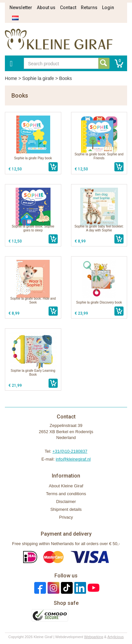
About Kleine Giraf (66, 486)
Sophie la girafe (38, 78)
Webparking (94, 637)
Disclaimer (66, 502)
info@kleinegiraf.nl (73, 459)
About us (46, 8)
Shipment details (66, 509)
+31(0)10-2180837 (70, 451)
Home (11, 78)
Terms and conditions (66, 494)
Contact (68, 8)
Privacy (66, 517)
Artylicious (115, 637)
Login (108, 8)
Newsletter (21, 8)
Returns (89, 8)
